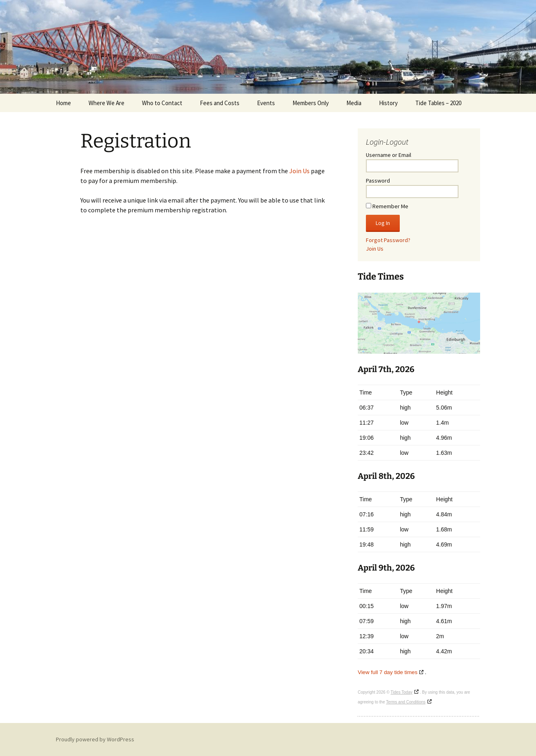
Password (378, 181)
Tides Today (402, 692)
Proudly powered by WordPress (95, 739)
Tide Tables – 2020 (438, 103)
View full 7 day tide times (388, 672)
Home (63, 103)
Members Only (311, 103)
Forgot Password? (388, 240)
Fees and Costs (220, 103)
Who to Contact (162, 103)
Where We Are (106, 103)
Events (266, 103)
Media (354, 103)
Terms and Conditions (406, 702)
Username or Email (389, 155)
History (388, 103)
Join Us (299, 171)
